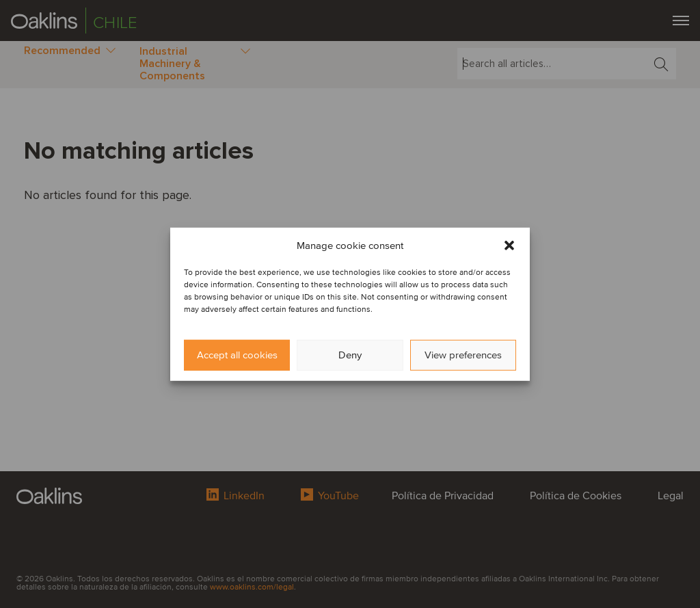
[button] (509, 245)
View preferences (463, 355)
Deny (350, 355)
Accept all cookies (237, 355)
